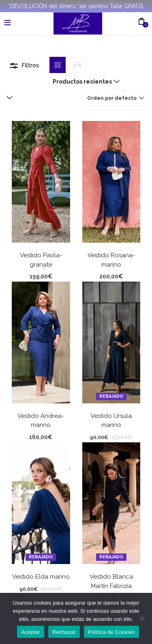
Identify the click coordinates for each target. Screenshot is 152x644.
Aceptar (31, 632)
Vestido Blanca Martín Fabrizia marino (111, 586)
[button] (84, 82)
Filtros (30, 65)
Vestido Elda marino (41, 577)
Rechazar (64, 632)
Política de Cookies (111, 632)
